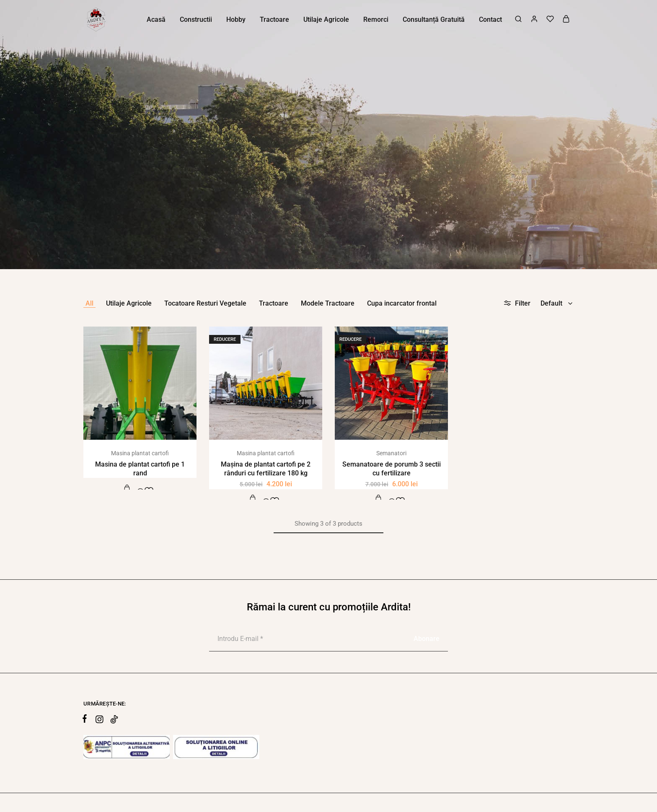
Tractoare (274, 303)
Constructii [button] (196, 19)
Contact (490, 19)
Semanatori (391, 453)
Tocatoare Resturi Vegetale (205, 303)
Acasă (156, 19)
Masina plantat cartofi (140, 453)
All (89, 303)
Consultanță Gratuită (434, 19)
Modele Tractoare (328, 303)
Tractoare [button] (274, 19)
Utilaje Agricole (129, 303)
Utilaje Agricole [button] (326, 19)
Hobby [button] (236, 19)
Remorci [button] (376, 19)
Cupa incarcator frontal (402, 303)
